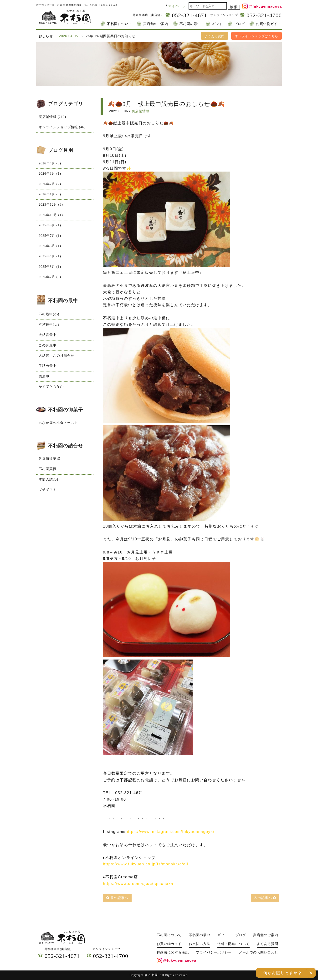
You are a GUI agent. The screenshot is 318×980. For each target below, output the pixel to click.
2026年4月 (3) (50, 163)
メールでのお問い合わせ (259, 952)
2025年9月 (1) (50, 225)
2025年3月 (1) (50, 267)
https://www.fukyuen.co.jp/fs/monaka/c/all (146, 864)
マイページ (177, 6)
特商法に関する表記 (173, 952)
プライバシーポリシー (214, 952)
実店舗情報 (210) (52, 117)
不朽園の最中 (190, 24)
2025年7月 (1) (50, 236)
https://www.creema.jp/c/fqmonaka (138, 884)
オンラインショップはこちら (256, 36)
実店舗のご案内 (156, 24)
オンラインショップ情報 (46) (62, 127)
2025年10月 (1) (51, 215)
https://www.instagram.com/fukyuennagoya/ (170, 832)
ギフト (218, 24)
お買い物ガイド (269, 24)
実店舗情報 (141, 111)
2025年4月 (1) (50, 256)
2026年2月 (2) (50, 184)
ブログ (239, 24)
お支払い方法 (200, 944)
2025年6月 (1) (50, 246)
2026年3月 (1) (50, 174)
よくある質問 (215, 36)
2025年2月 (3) (50, 277)
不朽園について (120, 24)
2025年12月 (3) (51, 205)
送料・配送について (233, 944)
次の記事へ (265, 898)
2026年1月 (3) (50, 194)
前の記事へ (117, 898)
